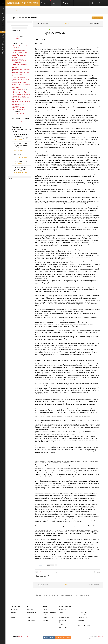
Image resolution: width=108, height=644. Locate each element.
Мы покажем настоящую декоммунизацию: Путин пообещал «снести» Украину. (22, 145)
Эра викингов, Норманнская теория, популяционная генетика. (20, 66)
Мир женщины (63, 615)
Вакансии (29, 617)
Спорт (80, 609)
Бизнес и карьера (64, 617)
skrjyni (15, 140)
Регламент (13, 615)
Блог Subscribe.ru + (32, 612)
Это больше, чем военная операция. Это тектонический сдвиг (21, 136)
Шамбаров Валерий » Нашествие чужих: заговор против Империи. (20, 61)
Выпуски (46, 2)
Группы (57, 2)
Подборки (68, 2)
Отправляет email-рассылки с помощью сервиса (30, 3)
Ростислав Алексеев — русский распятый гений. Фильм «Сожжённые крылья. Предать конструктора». (21, 97)
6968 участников (16, 32)
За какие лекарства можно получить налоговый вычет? (20, 51)
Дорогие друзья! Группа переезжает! (19, 105)
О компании (30, 609)
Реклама (45, 609)
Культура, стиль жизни (84, 626)
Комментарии (42, 576)
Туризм (61, 612)
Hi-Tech (61, 625)
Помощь (13, 617)
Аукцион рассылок (48, 617)
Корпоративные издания (50, 612)
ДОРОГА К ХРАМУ (55, 33)
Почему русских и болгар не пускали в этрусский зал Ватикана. (20, 56)
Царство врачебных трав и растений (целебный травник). (20, 92)
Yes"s (17, 38)
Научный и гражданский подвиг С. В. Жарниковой (21, 73)
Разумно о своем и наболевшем (24, 17)
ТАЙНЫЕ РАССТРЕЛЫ (18, 89)
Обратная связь (31, 620)
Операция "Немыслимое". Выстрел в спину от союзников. (21, 83)
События (45, 620)
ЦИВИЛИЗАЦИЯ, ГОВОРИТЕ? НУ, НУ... (20, 155)
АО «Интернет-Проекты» (25, 637)
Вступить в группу (97, 18)
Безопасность (31, 615)
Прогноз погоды (82, 612)
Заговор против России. (19, 49)
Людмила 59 (20, 113)
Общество (81, 620)
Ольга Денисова (18, 173)
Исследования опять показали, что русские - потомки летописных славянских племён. (21, 78)
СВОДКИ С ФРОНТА (20, 162)
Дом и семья (81, 623)
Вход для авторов (15, 609)
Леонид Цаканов (18, 163)
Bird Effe (16, 150)
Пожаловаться (51, 572)
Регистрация (14, 612)
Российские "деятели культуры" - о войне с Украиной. (20, 169)
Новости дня (23, 11)
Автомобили (62, 609)
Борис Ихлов (90, 572)
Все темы (68, 24)
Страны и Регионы (83, 617)
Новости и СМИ (14, 11)
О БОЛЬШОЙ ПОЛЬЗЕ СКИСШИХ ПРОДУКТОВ (19, 109)
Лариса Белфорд (18, 158)
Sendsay (45, 615)
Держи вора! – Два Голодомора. (21, 69)
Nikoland (101, 637)
